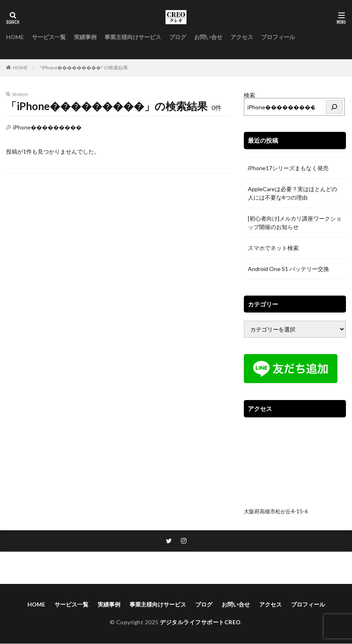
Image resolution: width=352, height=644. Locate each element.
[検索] (334, 107)
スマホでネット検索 (273, 248)
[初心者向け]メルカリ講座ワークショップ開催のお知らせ (295, 223)
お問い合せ (208, 37)
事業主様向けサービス (133, 37)
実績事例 (85, 37)
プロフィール (278, 37)
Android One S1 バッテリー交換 (288, 269)
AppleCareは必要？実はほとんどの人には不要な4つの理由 (292, 193)
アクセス (242, 37)
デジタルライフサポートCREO (200, 623)
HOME (15, 37)
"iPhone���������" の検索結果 (84, 68)
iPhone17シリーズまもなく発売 (288, 168)
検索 (249, 95)
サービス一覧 (49, 37)
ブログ (178, 37)
